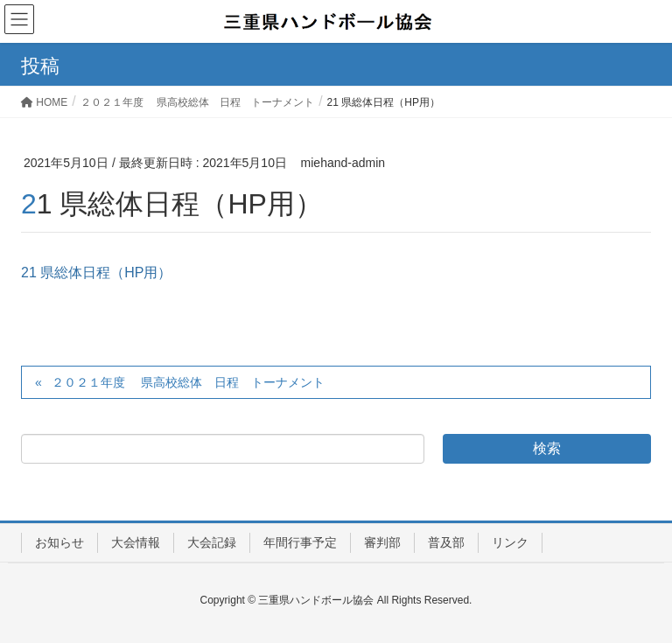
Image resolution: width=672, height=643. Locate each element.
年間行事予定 (300, 542)
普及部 (446, 542)
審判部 (382, 542)
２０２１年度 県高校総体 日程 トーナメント (188, 382)
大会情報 (136, 542)
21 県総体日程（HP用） (96, 273)
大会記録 (212, 542)
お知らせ (59, 542)
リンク (510, 542)
